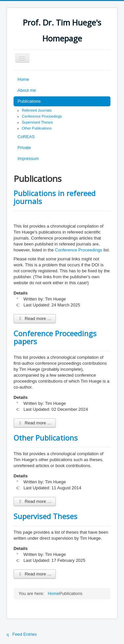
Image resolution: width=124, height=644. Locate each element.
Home (23, 79)
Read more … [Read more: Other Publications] (35, 501)
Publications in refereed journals (55, 197)
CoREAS (26, 137)
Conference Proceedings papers (55, 337)
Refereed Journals (37, 110)
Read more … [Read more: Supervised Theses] (35, 574)
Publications (29, 101)
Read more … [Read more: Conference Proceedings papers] (35, 423)
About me (27, 90)
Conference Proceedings (42, 116)
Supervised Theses (37, 122)
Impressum (28, 159)
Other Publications (37, 128)
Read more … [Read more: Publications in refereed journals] (35, 319)
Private (24, 148)
